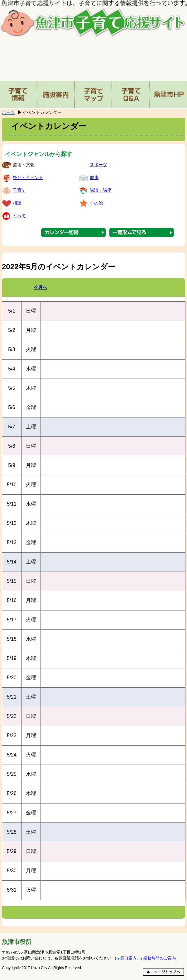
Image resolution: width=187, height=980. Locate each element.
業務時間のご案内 (160, 958)
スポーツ (98, 165)
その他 (96, 203)
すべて (19, 216)
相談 (17, 203)
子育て (19, 190)
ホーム (8, 112)
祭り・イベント (28, 177)
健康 (94, 177)
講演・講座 (101, 190)
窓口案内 (128, 958)
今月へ (41, 287)
